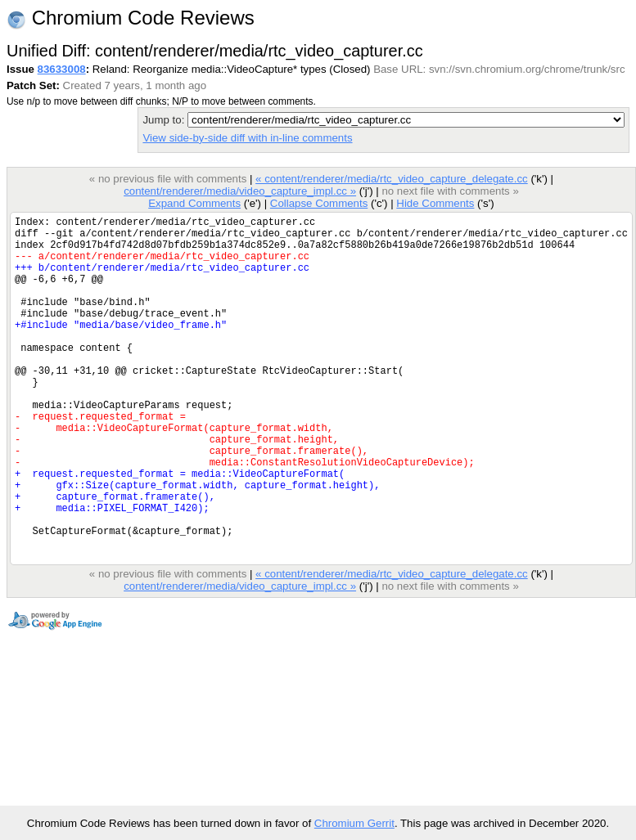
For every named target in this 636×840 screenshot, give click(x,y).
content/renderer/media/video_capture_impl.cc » (240, 191)
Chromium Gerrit (354, 823)
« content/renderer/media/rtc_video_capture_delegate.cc (392, 179)
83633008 (62, 69)
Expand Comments (194, 203)
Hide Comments (435, 203)
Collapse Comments (319, 203)
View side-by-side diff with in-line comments (247, 138)
